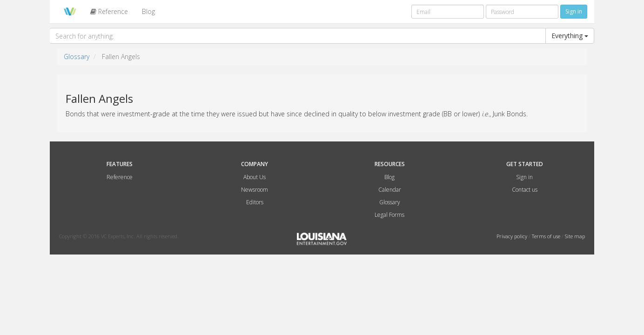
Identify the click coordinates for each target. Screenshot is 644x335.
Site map (575, 236)
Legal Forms (389, 215)
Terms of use (547, 236)
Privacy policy (513, 236)
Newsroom (255, 190)
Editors (255, 202)
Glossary (77, 57)
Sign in (524, 177)
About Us (255, 177)
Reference (109, 11)
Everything (570, 36)
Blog (148, 11)
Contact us (525, 190)
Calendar (390, 190)
